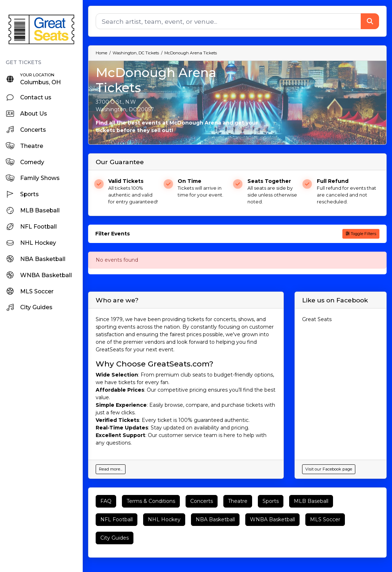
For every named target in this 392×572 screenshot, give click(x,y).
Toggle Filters (361, 234)
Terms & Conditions (151, 501)
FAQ (106, 501)
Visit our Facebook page (329, 469)
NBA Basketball (215, 519)
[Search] (228, 21)
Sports (271, 501)
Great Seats (317, 319)
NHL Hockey (164, 519)
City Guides (115, 538)
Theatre (238, 501)
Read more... (111, 469)
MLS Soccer (325, 519)
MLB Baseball (311, 501)
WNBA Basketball (272, 519)
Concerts (202, 501)
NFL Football (117, 519)
